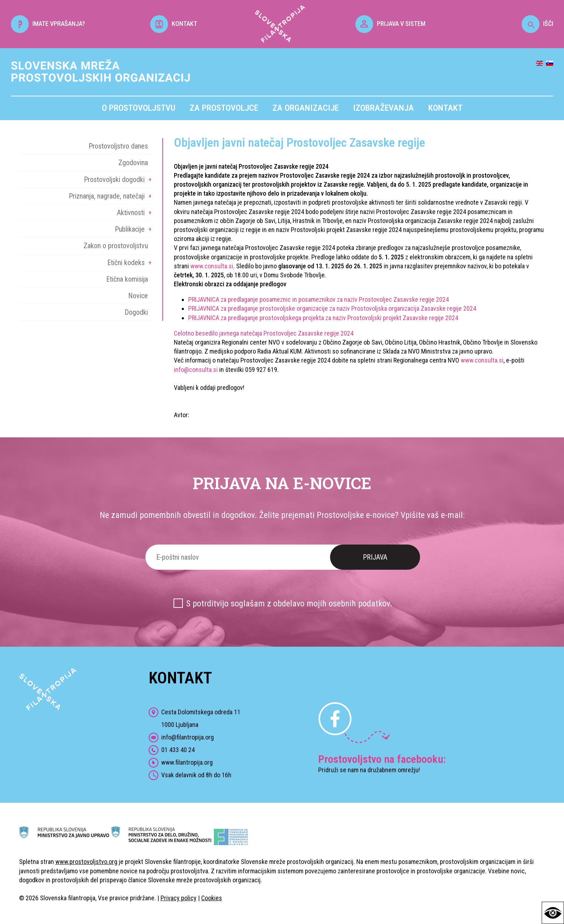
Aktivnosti (131, 213)
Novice (138, 296)
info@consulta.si (196, 370)
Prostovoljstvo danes (118, 146)
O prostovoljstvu (139, 108)
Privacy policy (179, 898)
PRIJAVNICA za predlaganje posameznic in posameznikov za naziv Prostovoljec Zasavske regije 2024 (319, 299)
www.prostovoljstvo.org (86, 862)
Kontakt (445, 108)
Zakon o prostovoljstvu (116, 246)
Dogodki (136, 312)
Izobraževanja (383, 108)
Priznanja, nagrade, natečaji (107, 196)
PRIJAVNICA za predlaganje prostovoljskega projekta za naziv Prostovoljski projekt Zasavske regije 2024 (323, 318)
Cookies (212, 898)
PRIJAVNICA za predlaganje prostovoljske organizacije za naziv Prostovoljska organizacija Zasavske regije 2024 (332, 308)
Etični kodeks (126, 263)
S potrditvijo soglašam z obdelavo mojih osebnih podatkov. (289, 604)
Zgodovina (133, 163)
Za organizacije (306, 108)
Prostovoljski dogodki (114, 179)
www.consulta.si (212, 266)
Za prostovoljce (224, 108)
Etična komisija (127, 279)
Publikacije (130, 229)
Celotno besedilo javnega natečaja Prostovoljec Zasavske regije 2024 (264, 333)
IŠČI (537, 24)
